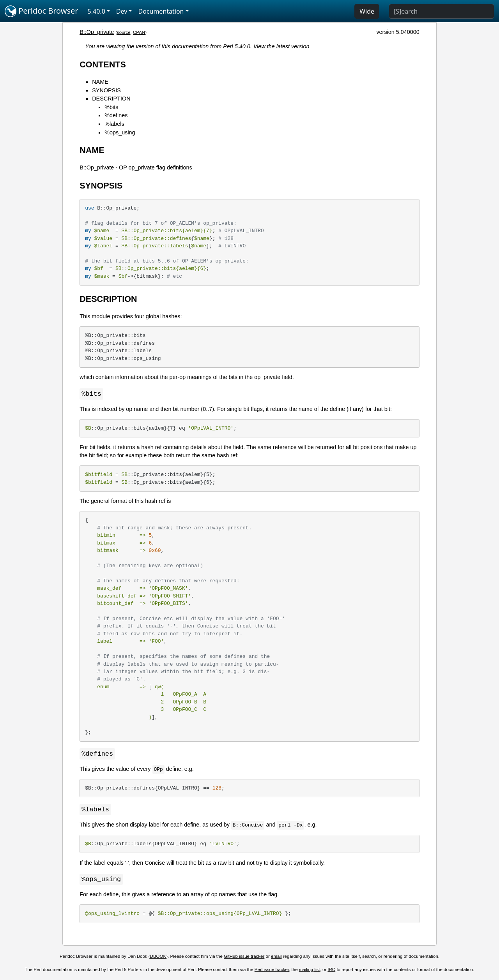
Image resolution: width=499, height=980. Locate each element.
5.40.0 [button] (96, 11)
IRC (331, 971)
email (276, 958)
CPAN (139, 32)
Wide (367, 11)
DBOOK (158, 958)
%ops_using (120, 132)
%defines (116, 115)
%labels (114, 124)
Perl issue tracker (272, 971)
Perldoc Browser (42, 11)
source (124, 32)
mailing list (310, 971)
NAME (100, 82)
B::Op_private (97, 32)
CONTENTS (103, 64)
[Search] (441, 11)
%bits (111, 107)
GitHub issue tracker (244, 958)
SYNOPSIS (106, 90)
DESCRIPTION (111, 99)
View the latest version (281, 46)
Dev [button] (122, 11)
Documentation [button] (161, 11)
